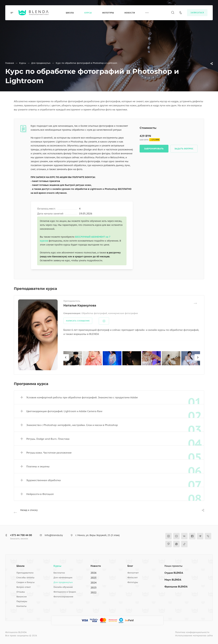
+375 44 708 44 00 (21, 535)
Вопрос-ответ (24, 587)
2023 (94, 588)
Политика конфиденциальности (192, 632)
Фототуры (133, 582)
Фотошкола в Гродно (65, 592)
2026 (94, 573)
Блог (130, 566)
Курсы (57, 566)
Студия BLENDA (174, 573)
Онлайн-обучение (63, 587)
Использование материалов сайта (194, 636)
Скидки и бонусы (26, 582)
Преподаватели (25, 573)
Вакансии (22, 597)
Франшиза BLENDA (176, 587)
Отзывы (21, 592)
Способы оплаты (25, 578)
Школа (20, 566)
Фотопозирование (63, 597)
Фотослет (133, 578)
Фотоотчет (133, 573)
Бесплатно (59, 573)
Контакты (21, 606)
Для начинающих (63, 578)
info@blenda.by (54, 535)
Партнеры (22, 601)
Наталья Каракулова (80, 305)
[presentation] (66, 361)
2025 (94, 578)
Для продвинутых (63, 582)
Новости (96, 566)
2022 (94, 592)
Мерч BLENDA (173, 580)
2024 (94, 583)
